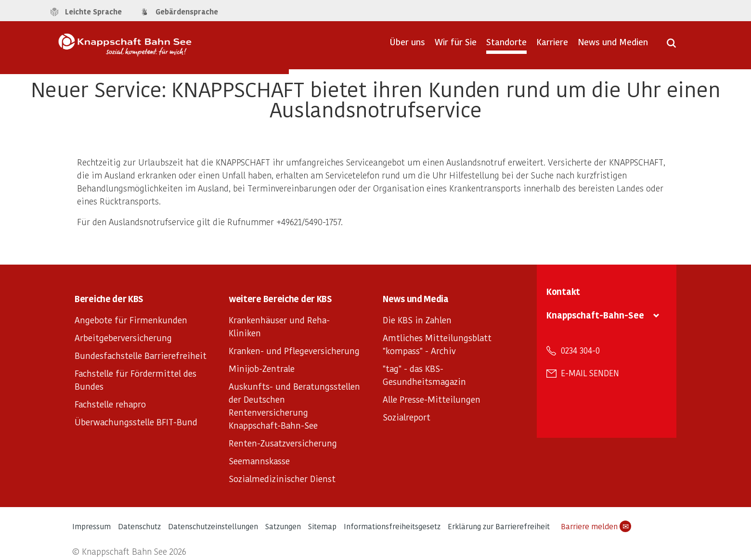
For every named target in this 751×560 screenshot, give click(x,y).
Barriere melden (596, 526)
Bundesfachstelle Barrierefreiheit (141, 355)
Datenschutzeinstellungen (213, 526)
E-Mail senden (590, 373)
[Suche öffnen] (671, 46)
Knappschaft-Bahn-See (595, 315)
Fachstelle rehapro (110, 404)
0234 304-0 (580, 350)
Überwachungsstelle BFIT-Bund (136, 422)
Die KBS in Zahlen (417, 320)
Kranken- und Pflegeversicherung (294, 350)
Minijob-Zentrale (262, 368)
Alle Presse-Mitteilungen (432, 399)
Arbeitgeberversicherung (123, 337)
